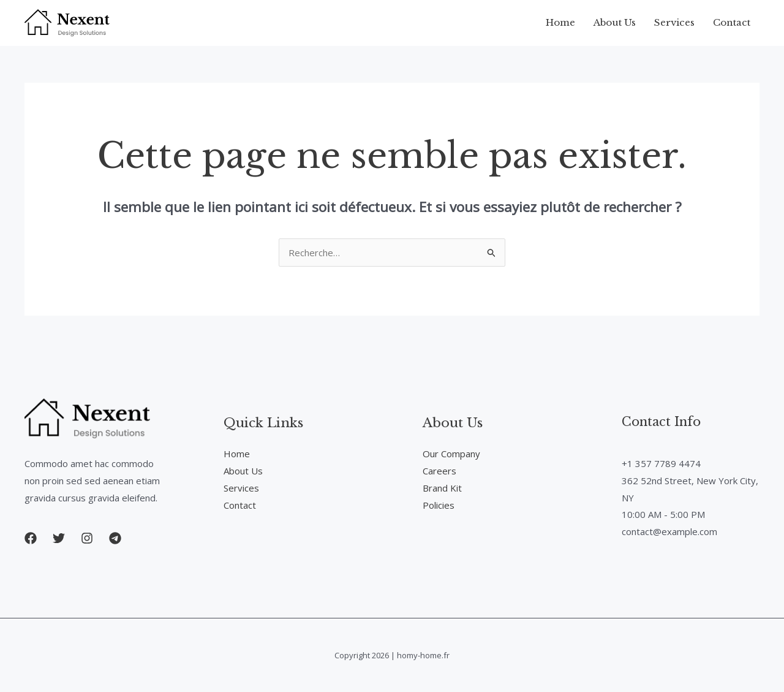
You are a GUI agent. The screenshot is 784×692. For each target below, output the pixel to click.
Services (674, 22)
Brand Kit (442, 488)
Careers (439, 471)
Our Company (451, 454)
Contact (732, 22)
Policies (439, 505)
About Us (615, 22)
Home (560, 22)
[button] (31, 538)
